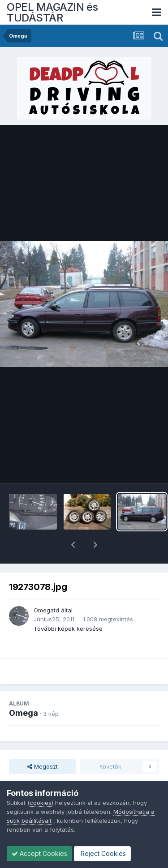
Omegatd (46, 587)
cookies (41, 803)
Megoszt (43, 743)
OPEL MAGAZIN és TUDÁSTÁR (52, 12)
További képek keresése (68, 605)
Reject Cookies (102, 853)
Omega (24, 690)
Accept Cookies (39, 853)
